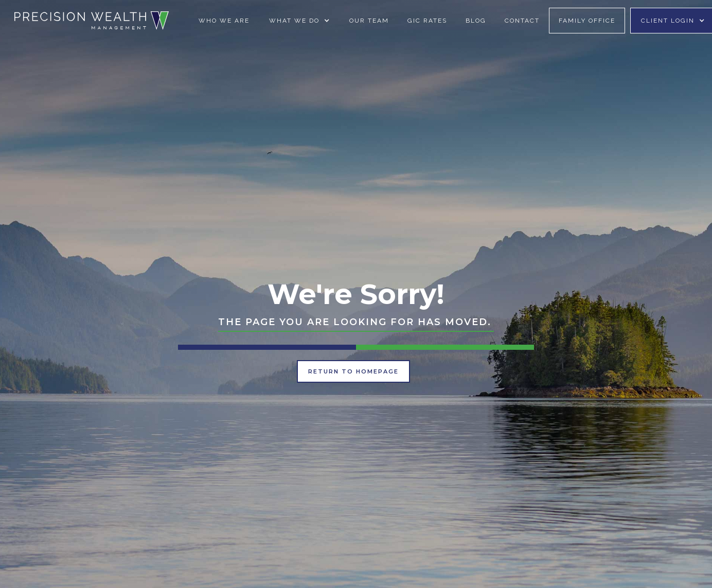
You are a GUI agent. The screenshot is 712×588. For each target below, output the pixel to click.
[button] (299, 21)
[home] (92, 20)
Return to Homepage (353, 371)
